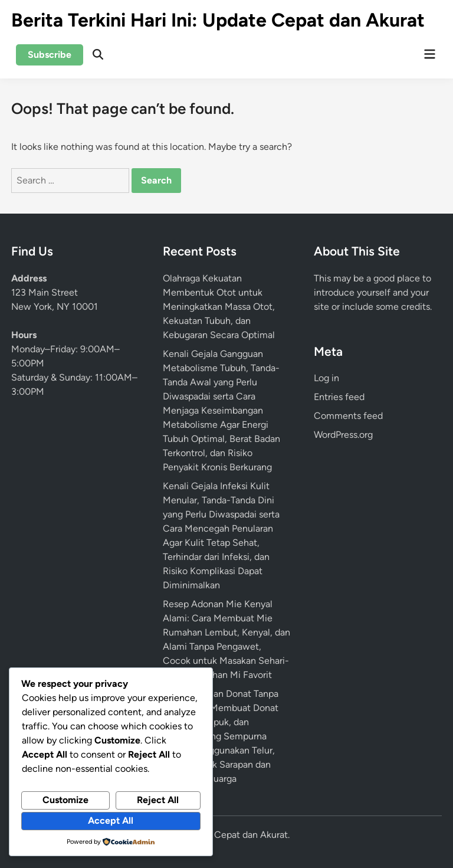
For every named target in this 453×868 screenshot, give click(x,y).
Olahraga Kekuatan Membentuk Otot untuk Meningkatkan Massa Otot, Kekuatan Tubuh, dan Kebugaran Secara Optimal (219, 307)
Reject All (158, 800)
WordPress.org (343, 435)
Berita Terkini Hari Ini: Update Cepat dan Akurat (218, 20)
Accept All (111, 820)
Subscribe (50, 55)
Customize (65, 800)
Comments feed (348, 416)
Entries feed (339, 397)
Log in (326, 378)
